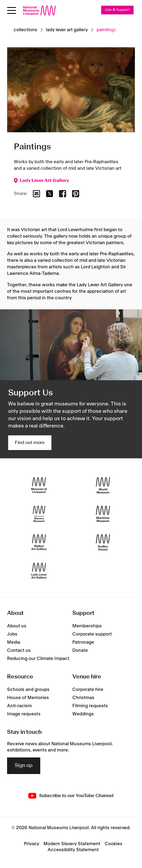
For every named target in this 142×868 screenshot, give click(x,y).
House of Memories (28, 698)
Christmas (83, 698)
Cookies (114, 844)
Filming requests (90, 706)
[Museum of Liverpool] (39, 485)
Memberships (87, 626)
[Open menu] (12, 10)
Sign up (24, 766)
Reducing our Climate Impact (38, 659)
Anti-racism (19, 706)
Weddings (83, 714)
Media (14, 642)
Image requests (24, 714)
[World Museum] (103, 485)
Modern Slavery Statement (72, 844)
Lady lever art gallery (67, 30)
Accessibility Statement (73, 850)
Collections (25, 30)
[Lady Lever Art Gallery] (39, 571)
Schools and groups (28, 690)
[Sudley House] (103, 542)
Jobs (12, 634)
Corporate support (92, 634)
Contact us (19, 650)
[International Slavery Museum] (39, 514)
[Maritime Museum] (103, 514)
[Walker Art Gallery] (39, 542)
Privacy (32, 844)
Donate (80, 650)
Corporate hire (88, 690)
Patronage (83, 642)
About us (17, 626)
